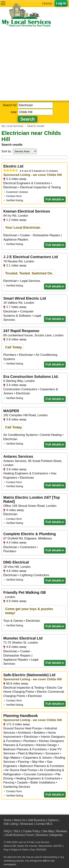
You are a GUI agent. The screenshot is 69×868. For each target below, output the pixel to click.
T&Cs (17, 831)
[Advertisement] (34, 64)
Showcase (27, 824)
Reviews (62, 831)
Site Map (48, 831)
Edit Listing (11, 824)
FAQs (7, 831)
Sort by (6, 151)
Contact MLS (44, 824)
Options (53, 820)
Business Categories (49, 835)
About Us (20, 820)
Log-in (61, 3)
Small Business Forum (20, 835)
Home (47, 3)
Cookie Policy (32, 831)
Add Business (37, 820)
